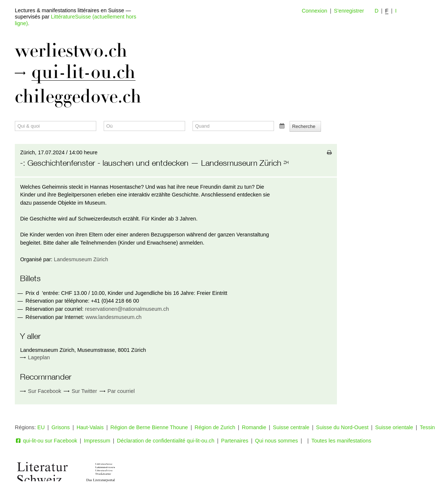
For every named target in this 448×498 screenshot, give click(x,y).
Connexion (315, 11)
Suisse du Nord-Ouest (342, 427)
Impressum (97, 441)
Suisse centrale (291, 427)
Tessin (427, 427)
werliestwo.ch (71, 51)
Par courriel (117, 391)
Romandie (254, 427)
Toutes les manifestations (341, 441)
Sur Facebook (41, 391)
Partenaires (235, 441)
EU (41, 427)
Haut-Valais (90, 427)
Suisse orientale (394, 427)
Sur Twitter (80, 391)
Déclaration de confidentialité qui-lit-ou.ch (166, 441)
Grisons (61, 427)
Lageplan (39, 357)
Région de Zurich (215, 427)
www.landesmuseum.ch (113, 317)
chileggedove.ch (78, 97)
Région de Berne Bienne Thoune (149, 427)
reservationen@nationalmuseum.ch (127, 309)
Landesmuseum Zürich (81, 259)
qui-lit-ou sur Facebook (46, 441)
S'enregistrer (349, 11)
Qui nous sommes (277, 441)
